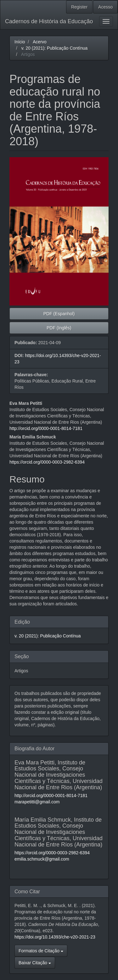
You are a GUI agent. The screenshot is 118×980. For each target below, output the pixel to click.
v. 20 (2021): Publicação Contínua (55, 48)
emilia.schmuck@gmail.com (42, 859)
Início (20, 42)
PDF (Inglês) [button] (59, 328)
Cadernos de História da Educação (49, 21)
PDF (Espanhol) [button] (59, 314)
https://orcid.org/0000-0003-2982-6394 (47, 462)
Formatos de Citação (41, 951)
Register (79, 7)
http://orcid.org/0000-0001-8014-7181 (46, 428)
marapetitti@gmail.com (37, 802)
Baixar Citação (35, 963)
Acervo (40, 42)
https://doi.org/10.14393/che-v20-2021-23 (55, 937)
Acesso (105, 7)
